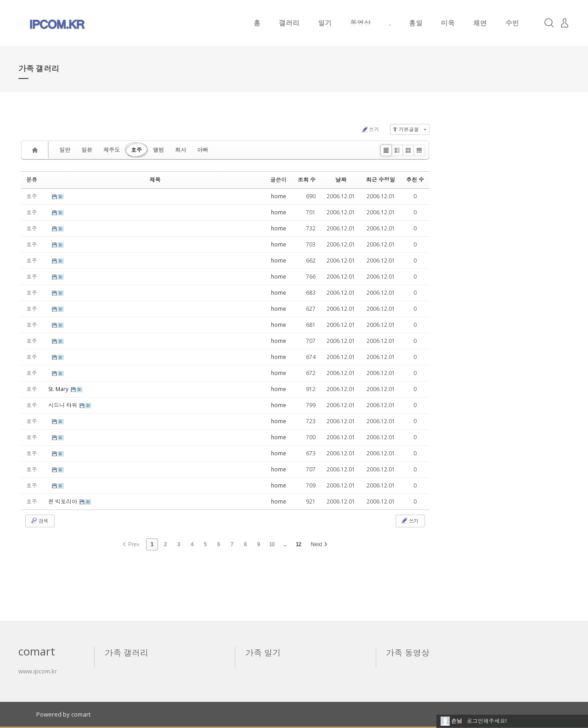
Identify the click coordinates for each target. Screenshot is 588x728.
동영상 (360, 23)
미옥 (448, 23)
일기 (325, 23)
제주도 (112, 150)
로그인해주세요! (487, 721)
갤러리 (289, 23)
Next (319, 544)
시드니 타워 (63, 405)
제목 (155, 180)
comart (81, 714)
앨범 (158, 150)
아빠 (203, 150)
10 (272, 544)
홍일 (416, 23)
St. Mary (59, 389)
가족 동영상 (408, 653)
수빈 (512, 23)
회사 (181, 150)
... (285, 544)
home (279, 196)
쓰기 (370, 129)
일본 (87, 150)
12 (298, 544)
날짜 (341, 180)
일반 (65, 150)
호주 (136, 150)
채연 (480, 23)
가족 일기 (263, 653)
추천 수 (415, 180)
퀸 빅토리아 (63, 501)
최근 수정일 (381, 180)
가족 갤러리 (127, 653)
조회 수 (307, 180)
